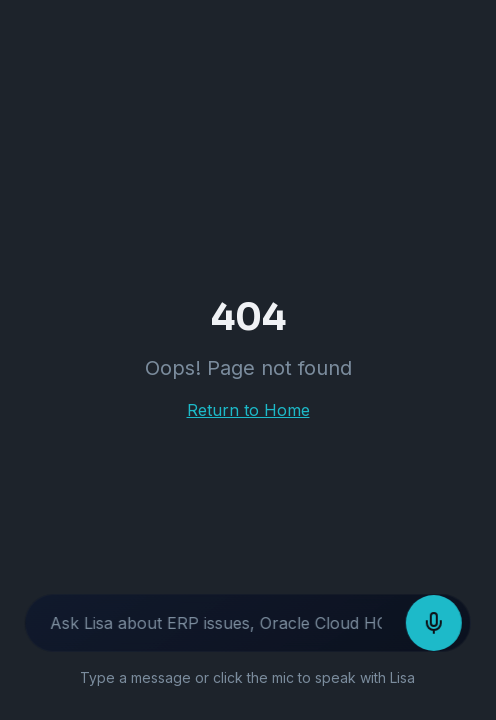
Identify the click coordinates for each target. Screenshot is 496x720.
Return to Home (248, 410)
